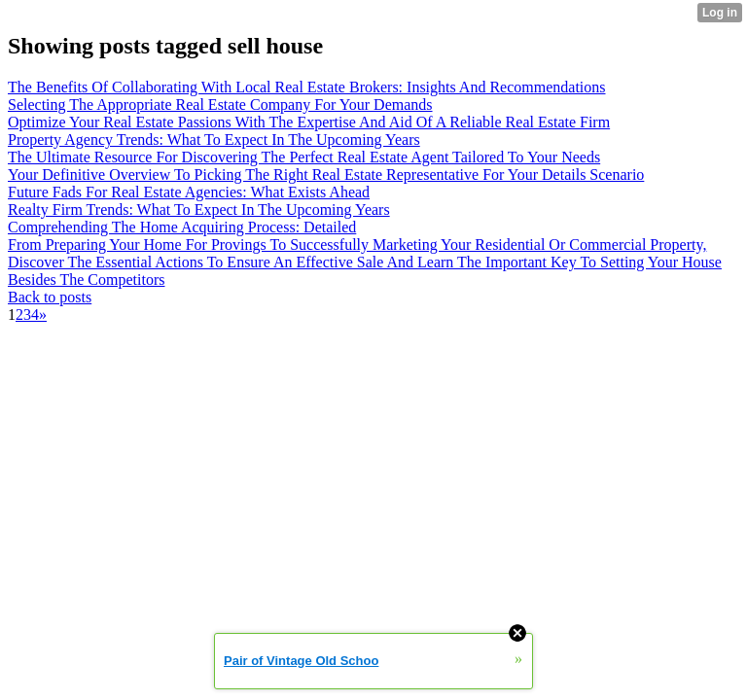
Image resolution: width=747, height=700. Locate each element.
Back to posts (50, 297)
